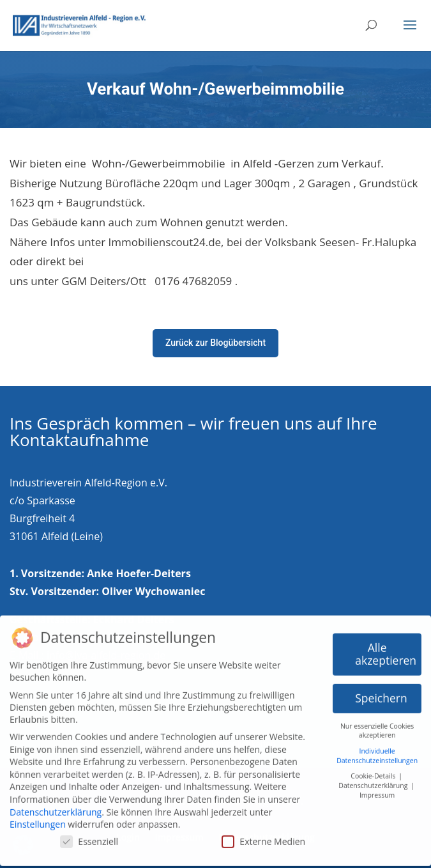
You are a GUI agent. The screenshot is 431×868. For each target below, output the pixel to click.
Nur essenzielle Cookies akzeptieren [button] (377, 725)
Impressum (377, 789)
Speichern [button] (381, 693)
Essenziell (89, 836)
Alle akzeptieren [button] (386, 649)
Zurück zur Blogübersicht (215, 343)
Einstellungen (38, 819)
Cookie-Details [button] (374, 771)
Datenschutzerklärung (56, 806)
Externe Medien (263, 836)
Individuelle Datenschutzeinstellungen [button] (377, 751)
